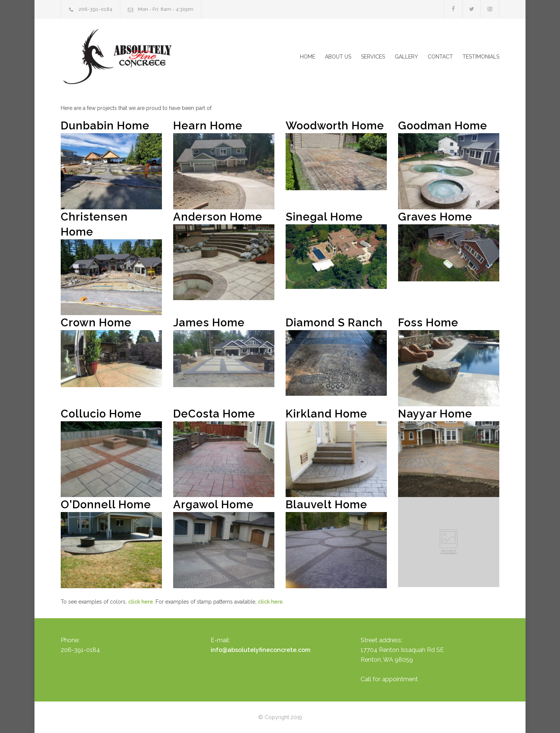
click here (141, 602)
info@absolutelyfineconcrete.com (261, 650)
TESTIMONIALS (481, 57)
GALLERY (406, 57)
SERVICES (373, 57)
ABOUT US (338, 57)
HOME (308, 57)
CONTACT (440, 57)
